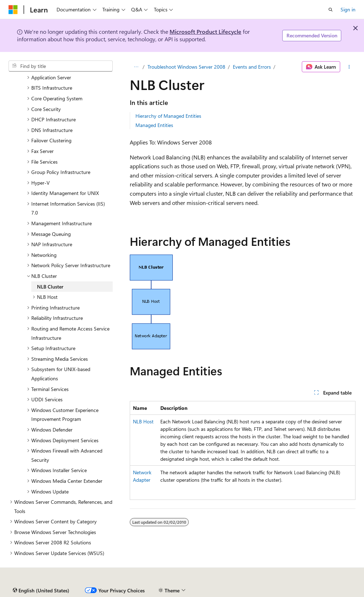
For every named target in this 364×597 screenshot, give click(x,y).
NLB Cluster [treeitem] (50, 287)
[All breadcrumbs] (136, 67)
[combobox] (61, 66)
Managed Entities (154, 125)
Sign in (348, 9)
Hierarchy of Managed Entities (168, 116)
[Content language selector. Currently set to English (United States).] (41, 591)
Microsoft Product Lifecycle (205, 31)
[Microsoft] (13, 10)
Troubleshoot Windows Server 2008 (186, 67)
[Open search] (331, 10)
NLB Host (143, 421)
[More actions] (349, 67)
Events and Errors (252, 67)
